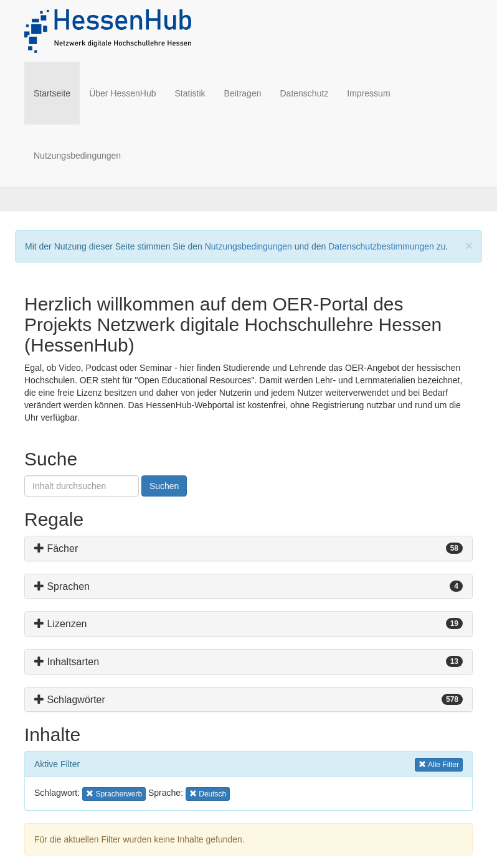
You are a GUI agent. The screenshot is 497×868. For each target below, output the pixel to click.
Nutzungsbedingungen (77, 156)
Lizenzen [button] (61, 624)
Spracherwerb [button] (114, 793)
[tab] (249, 548)
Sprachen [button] (62, 586)
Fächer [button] (56, 548)
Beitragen (243, 93)
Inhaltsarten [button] (67, 662)
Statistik (190, 93)
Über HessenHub (122, 93)
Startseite (57, 92)
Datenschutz (304, 93)
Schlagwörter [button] (70, 700)
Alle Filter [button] (439, 764)
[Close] (469, 245)
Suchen (164, 486)
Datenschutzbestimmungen (381, 246)
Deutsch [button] (209, 793)
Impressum (368, 93)
